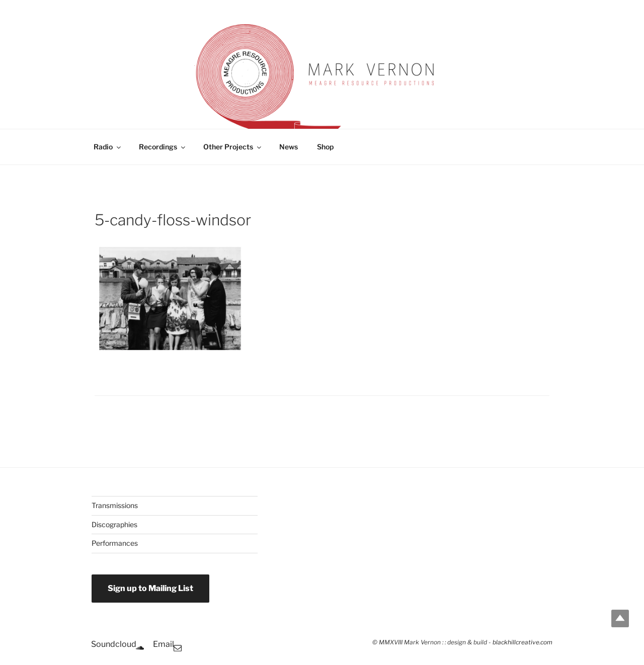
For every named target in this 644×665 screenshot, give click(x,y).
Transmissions (115, 505)
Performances (115, 543)
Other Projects (233, 147)
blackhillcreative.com (522, 642)
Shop (325, 147)
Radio (108, 147)
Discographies (114, 524)
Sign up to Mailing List (150, 588)
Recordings (163, 147)
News (289, 147)
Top (620, 618)
